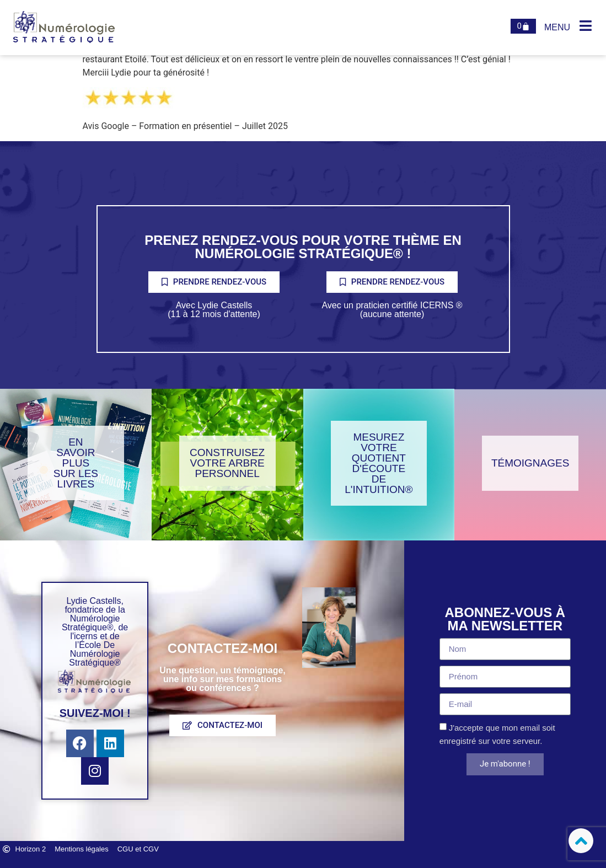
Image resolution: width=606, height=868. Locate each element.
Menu (557, 27)
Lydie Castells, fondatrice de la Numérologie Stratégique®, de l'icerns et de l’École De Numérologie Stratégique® (95, 632)
